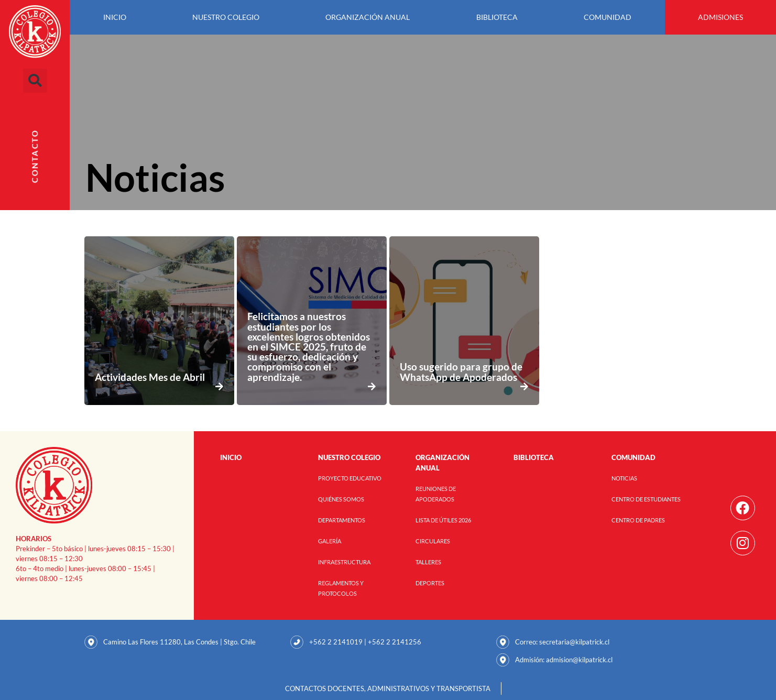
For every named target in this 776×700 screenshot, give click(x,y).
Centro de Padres (638, 520)
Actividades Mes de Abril (150, 377)
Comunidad (608, 17)
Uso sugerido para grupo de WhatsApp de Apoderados (461, 371)
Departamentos (342, 520)
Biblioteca (497, 17)
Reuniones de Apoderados (436, 494)
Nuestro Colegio (226, 17)
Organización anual (368, 17)
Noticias (624, 478)
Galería (330, 541)
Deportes (430, 583)
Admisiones (720, 17)
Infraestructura (344, 562)
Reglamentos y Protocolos (341, 588)
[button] (35, 81)
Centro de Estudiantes (646, 499)
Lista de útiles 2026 (443, 520)
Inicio (115, 17)
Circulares (433, 541)
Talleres (428, 562)
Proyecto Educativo (350, 478)
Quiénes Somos (341, 499)
